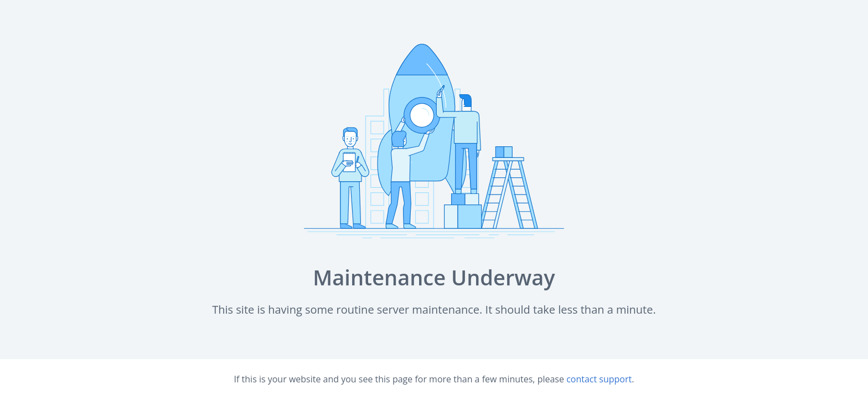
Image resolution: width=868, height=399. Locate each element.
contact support (599, 379)
